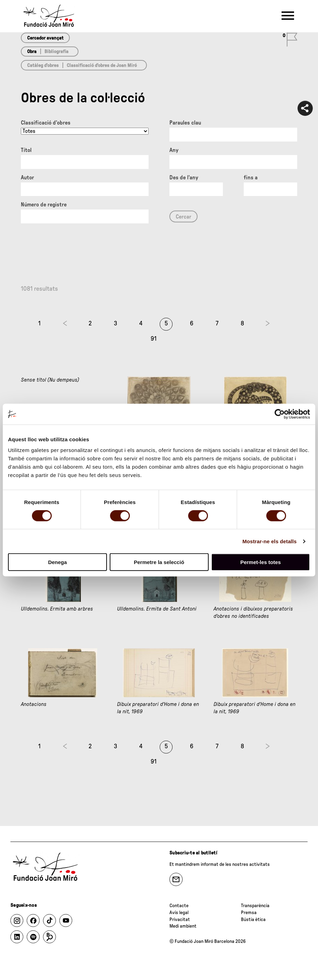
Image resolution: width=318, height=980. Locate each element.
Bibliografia (56, 52)
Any (174, 150)
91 (154, 339)
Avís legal (179, 913)
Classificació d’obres (46, 123)
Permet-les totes (261, 562)
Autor (27, 178)
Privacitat (180, 920)
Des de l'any (184, 178)
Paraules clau (185, 123)
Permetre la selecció (159, 562)
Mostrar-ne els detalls (269, 541)
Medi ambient (183, 926)
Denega (57, 562)
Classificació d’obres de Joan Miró (102, 66)
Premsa (249, 913)
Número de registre (44, 205)
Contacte (179, 906)
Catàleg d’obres (43, 66)
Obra (32, 52)
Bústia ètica (253, 920)
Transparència (255, 906)
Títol (26, 150)
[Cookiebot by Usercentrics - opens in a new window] (280, 414)
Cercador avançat (45, 38)
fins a (251, 178)
